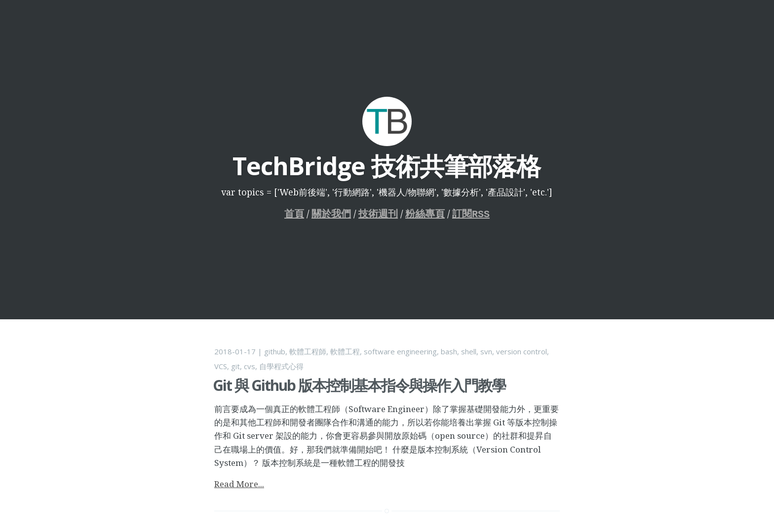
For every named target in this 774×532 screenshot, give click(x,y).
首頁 (294, 214)
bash (449, 351)
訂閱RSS (471, 214)
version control (522, 351)
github (275, 351)
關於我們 (331, 214)
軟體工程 (345, 351)
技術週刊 (378, 214)
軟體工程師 (308, 351)
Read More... (239, 484)
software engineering (400, 351)
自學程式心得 (281, 366)
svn (486, 351)
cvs (250, 366)
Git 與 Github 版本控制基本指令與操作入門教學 (359, 385)
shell (469, 351)
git (235, 366)
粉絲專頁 (425, 214)
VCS (221, 366)
